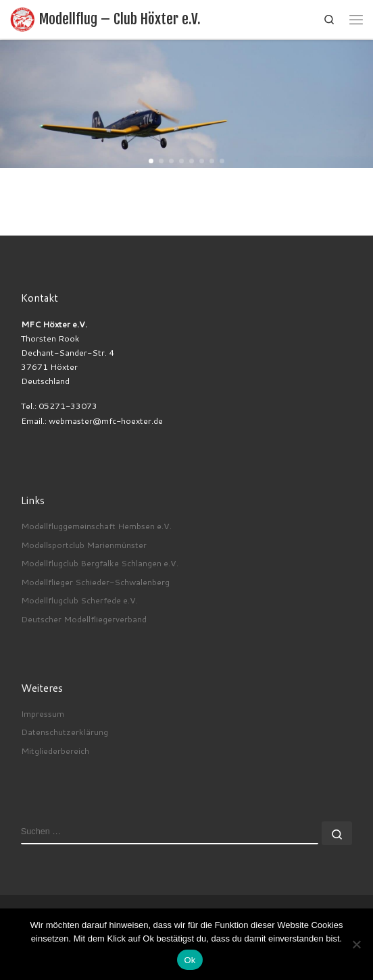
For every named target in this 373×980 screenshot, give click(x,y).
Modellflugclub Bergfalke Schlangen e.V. (100, 563)
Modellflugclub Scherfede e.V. (79, 600)
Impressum (43, 713)
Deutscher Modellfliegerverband (84, 619)
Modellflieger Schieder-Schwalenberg (95, 582)
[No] (356, 944)
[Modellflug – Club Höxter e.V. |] (22, 19)
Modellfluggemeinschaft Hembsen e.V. (96, 526)
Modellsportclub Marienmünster (84, 545)
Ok (190, 960)
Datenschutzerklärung (65, 732)
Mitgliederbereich (55, 751)
